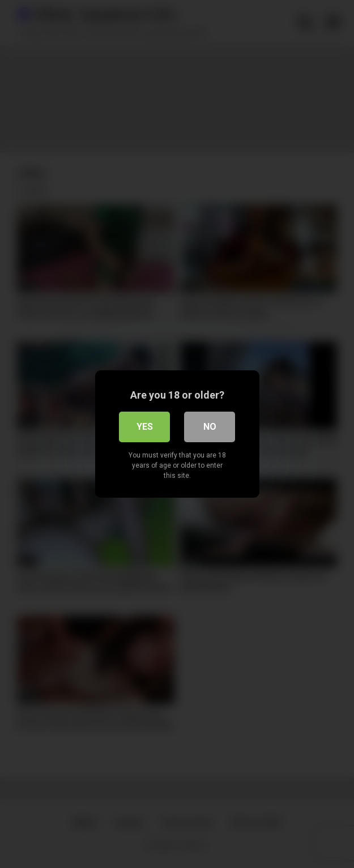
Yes (145, 427)
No (210, 427)
